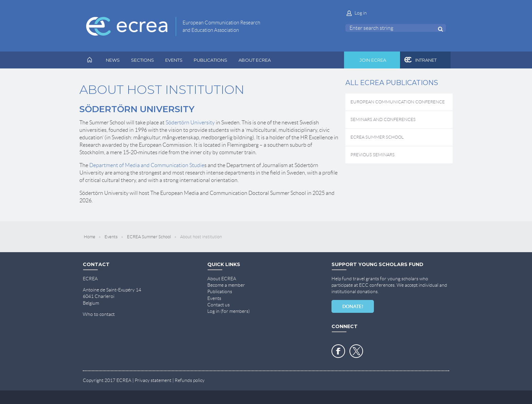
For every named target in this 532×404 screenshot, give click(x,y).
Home (90, 237)
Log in (361, 13)
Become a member (226, 285)
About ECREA (222, 279)
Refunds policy (190, 380)
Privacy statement (153, 380)
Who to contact (99, 314)
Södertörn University (190, 123)
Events (111, 237)
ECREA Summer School (149, 237)
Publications (220, 291)
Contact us (218, 305)
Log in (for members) (229, 311)
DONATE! (353, 306)
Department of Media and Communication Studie (147, 165)
